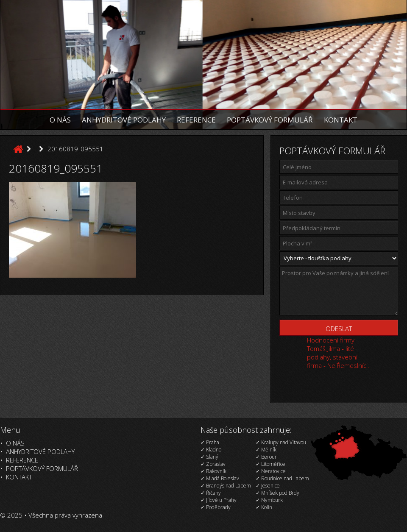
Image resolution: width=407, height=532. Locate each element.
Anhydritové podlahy (124, 120)
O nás (60, 120)
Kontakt (341, 120)
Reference (196, 120)
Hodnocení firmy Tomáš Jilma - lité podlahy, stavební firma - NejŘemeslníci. (338, 353)
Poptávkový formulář (270, 120)
